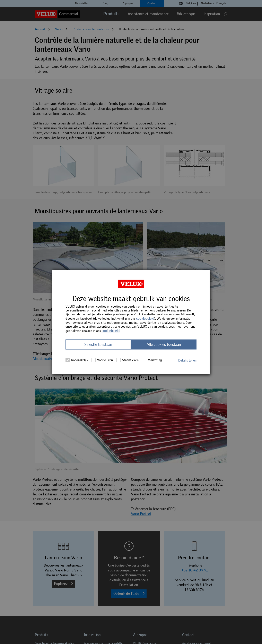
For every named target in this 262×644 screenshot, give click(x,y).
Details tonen (187, 360)
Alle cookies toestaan (164, 344)
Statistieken (128, 360)
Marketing (152, 360)
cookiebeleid (145, 318)
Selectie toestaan (98, 344)
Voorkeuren (102, 360)
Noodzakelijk (77, 360)
